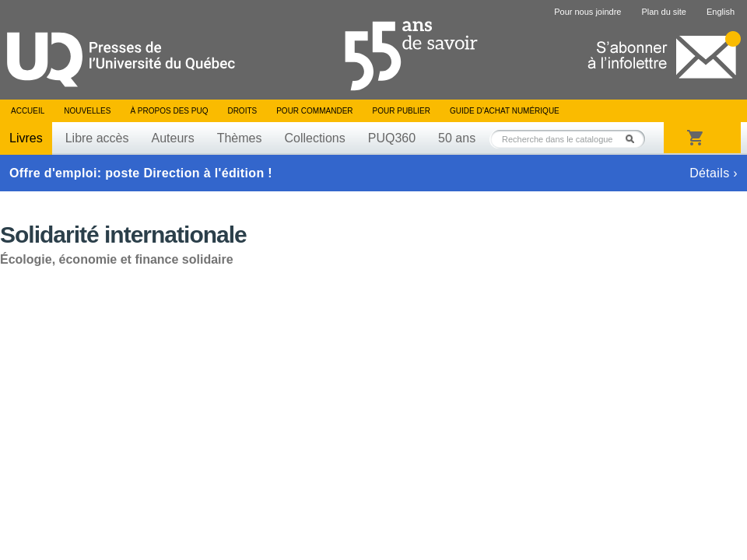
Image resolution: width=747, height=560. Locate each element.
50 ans (457, 138)
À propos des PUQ (169, 111)
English (721, 12)
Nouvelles (87, 111)
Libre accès (97, 138)
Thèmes (240, 138)
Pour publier (402, 111)
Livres (26, 138)
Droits (242, 111)
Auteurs (173, 138)
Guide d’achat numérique (505, 111)
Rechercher (634, 139)
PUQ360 (392, 138)
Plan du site (663, 12)
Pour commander (314, 111)
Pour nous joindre (587, 12)
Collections (314, 138)
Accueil (28, 111)
